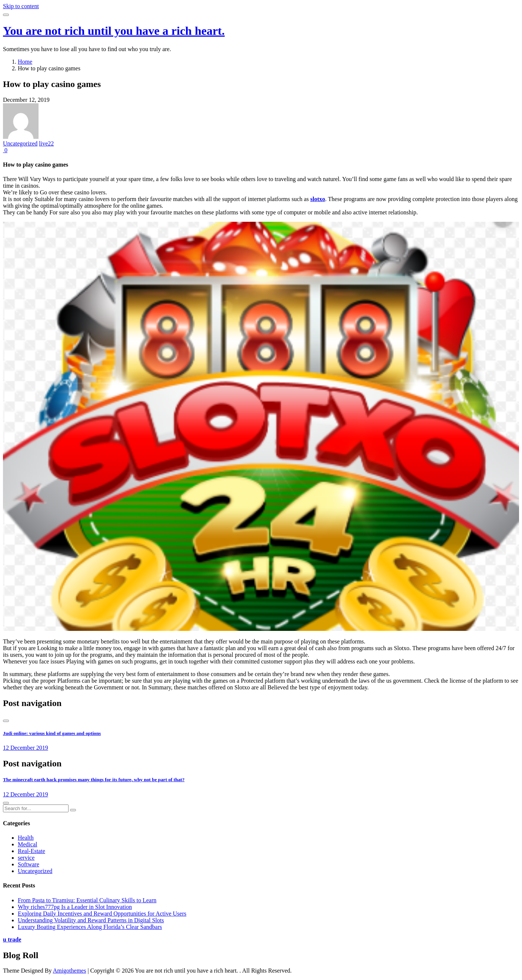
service (26, 858)
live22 (46, 143)
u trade (12, 939)
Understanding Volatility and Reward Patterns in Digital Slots (91, 920)
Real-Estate (31, 851)
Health (26, 838)
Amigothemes (70, 971)
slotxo (318, 199)
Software (29, 864)
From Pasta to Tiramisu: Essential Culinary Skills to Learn (87, 900)
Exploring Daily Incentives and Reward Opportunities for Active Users (102, 914)
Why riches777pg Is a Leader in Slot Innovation (75, 907)
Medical (27, 844)
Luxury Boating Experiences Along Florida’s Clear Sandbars (90, 927)
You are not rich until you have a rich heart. (114, 31)
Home (25, 62)
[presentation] (6, 721)
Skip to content (21, 6)
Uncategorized (20, 143)
